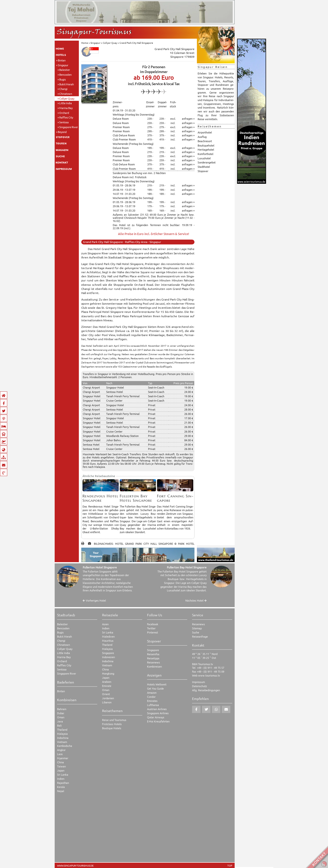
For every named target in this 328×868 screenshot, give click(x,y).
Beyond (62, 132)
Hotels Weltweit (157, 684)
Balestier (65, 70)
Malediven (108, 636)
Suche (196, 632)
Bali (59, 725)
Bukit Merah (67, 84)
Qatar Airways (156, 717)
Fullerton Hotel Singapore (100, 567)
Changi (63, 89)
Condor (151, 697)
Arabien (107, 682)
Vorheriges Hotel (94, 600)
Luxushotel (204, 158)
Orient (106, 694)
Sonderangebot (207, 162)
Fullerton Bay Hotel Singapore (187, 567)
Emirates (152, 701)
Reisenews (153, 662)
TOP (230, 866)
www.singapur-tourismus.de (75, 866)
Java (60, 721)
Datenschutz (199, 686)
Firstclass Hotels (112, 724)
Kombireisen (154, 666)
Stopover (203, 171)
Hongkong (108, 673)
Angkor (61, 750)
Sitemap (197, 628)
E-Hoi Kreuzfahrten (158, 721)
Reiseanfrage (200, 636)
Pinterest (153, 632)
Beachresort (205, 141)
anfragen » (188, 118)
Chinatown (66, 94)
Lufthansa (153, 705)
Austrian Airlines (157, 709)
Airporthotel (205, 132)
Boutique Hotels (112, 728)
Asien (105, 624)
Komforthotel (205, 154)
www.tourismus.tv (209, 675)
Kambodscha (65, 746)
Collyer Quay (67, 98)
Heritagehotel (206, 149)
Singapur (63, 65)
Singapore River (69, 127)
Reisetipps (153, 658)
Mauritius (108, 641)
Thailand (62, 730)
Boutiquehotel (206, 145)
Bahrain (62, 709)
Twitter (151, 628)
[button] (196, 709)
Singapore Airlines (158, 713)
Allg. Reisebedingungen (206, 690)
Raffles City (66, 117)
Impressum (198, 682)
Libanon (107, 702)
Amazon (152, 693)
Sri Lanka (63, 775)
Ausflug (202, 137)
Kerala (61, 787)
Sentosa (64, 122)
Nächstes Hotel (196, 600)
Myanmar (63, 758)
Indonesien (108, 657)
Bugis (63, 79)
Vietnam (62, 742)
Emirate (107, 686)
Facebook (153, 624)
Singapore (108, 653)
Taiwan (61, 766)
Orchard (64, 113)
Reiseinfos (153, 654)
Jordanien (108, 698)
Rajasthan (63, 783)
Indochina (63, 738)
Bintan (62, 60)
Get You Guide (155, 688)
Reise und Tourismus (114, 720)
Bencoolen (65, 74)
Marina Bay (66, 108)
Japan (61, 770)
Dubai (61, 713)
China (60, 762)
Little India (66, 103)
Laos (60, 754)
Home (85, 43)
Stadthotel (204, 167)
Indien (61, 779)
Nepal (61, 791)
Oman (61, 717)
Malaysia (62, 734)
